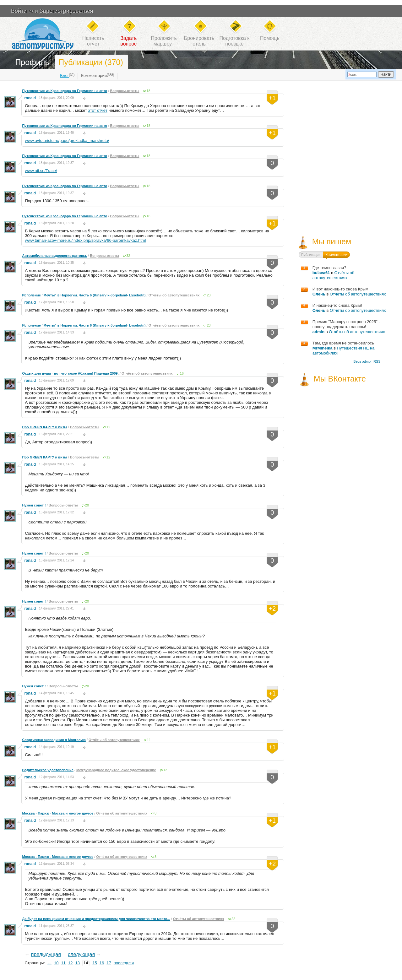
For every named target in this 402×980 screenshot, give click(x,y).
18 (148, 91)
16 (182, 373)
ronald (30, 98)
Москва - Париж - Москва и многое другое (58, 813)
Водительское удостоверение (48, 770)
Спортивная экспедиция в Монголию (54, 740)
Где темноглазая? (329, 268)
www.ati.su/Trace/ (41, 171)
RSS (377, 361)
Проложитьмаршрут (164, 41)
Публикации (311, 255)
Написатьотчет (93, 41)
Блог (64, 76)
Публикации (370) (91, 62)
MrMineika (323, 348)
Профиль (32, 62)
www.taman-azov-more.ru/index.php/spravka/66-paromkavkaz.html (85, 240)
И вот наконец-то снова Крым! (341, 289)
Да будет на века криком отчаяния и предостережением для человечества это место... (96, 919)
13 (77, 963)
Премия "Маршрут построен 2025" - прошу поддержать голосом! (346, 324)
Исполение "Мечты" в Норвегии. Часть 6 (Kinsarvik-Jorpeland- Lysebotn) (84, 295)
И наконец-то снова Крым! (337, 305)
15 (95, 963)
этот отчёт (98, 110)
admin (318, 332)
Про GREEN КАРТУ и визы (44, 427)
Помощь (270, 38)
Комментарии (94, 76)
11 (149, 740)
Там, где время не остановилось (343, 343)
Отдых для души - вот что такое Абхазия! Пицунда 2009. (70, 373)
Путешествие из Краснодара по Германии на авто (65, 91)
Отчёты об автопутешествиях (174, 295)
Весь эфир (362, 361)
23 (209, 295)
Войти (19, 11)
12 (108, 427)
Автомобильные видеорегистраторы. (54, 256)
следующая (81, 954)
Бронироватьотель (199, 41)
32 (128, 256)
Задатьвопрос (128, 41)
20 (87, 505)
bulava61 (321, 273)
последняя (124, 963)
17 (109, 963)
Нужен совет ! (34, 505)
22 (233, 919)
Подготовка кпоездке (235, 41)
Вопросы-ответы (125, 91)
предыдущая (46, 954)
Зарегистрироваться (66, 11)
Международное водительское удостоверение (116, 770)
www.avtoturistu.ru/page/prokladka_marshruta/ (67, 141)
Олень (319, 294)
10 (56, 963)
